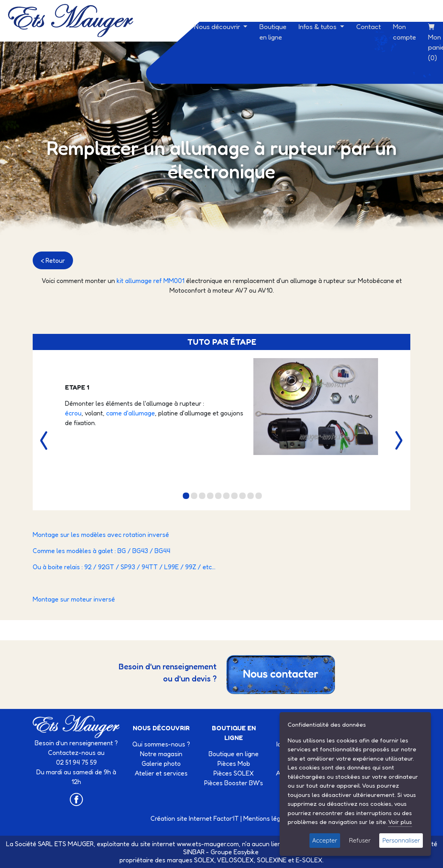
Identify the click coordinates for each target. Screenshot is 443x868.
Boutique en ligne (273, 32)
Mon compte (404, 32)
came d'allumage (131, 413)
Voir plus (400, 822)
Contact (369, 26)
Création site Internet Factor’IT (195, 818)
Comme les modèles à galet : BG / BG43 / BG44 (101, 551)
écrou (73, 413)
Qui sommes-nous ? (161, 744)
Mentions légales (268, 818)
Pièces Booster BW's (234, 783)
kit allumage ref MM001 (150, 281)
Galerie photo (161, 763)
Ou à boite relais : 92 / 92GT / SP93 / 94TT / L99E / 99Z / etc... (124, 567)
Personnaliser (401, 840)
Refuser (360, 840)
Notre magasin (161, 754)
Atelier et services (161, 773)
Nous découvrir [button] (218, 26)
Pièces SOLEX (234, 773)
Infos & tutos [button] (318, 26)
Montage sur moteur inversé (74, 599)
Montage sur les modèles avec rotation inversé (101, 535)
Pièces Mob (234, 763)
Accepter (325, 840)
